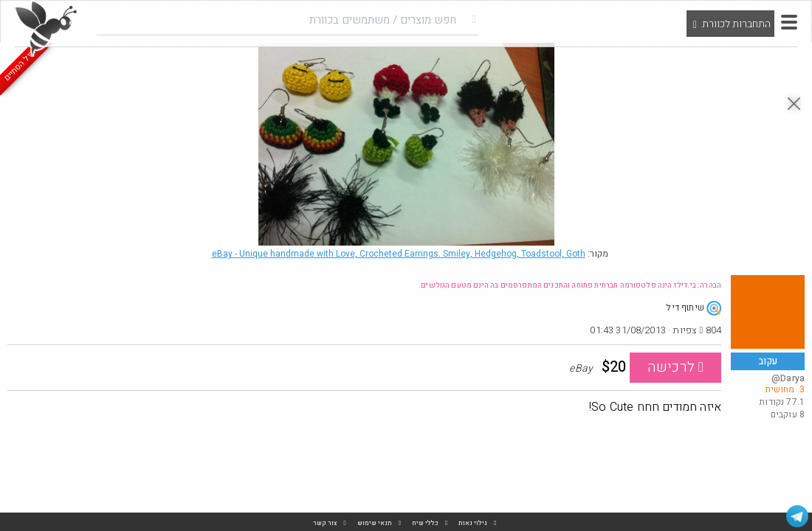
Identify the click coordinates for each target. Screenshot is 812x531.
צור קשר (325, 523)
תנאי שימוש (375, 523)
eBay (399, 254)
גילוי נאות (473, 523)
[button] (789, 22)
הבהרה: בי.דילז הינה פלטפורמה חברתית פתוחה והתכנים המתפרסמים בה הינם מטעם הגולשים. (570, 285)
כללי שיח (425, 523)
